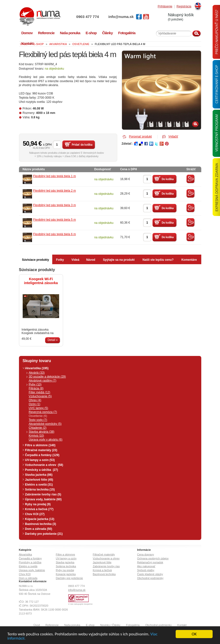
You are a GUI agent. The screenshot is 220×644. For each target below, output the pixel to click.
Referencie (52, 625)
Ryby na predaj (65, 570)
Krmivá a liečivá (102, 570)
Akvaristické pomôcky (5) (45, 424)
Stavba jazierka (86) (39, 475)
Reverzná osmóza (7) (43, 412)
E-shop (90, 625)
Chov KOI (25, 574)
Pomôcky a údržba (30, 562)
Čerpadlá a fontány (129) (42, 455)
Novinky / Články (110, 625)
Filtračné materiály (104, 554)
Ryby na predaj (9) (38, 504)
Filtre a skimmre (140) (40, 445)
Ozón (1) (35, 404)
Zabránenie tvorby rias (106, 566)
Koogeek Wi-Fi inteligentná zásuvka (41, 281)
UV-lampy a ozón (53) (40, 460)
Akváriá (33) (37, 373)
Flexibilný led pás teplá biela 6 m (55, 234)
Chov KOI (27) (35, 514)
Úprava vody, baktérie (32, 570)
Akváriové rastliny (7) (43, 381)
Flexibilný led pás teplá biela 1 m (55, 176)
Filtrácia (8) (36, 388)
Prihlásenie (165, 7)
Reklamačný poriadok (150, 562)
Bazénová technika (104, 574)
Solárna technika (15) (40, 490)
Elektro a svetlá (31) (39, 485)
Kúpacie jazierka (66, 574)
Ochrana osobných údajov (153, 558)
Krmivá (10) (36, 436)
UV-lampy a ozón (66, 558)
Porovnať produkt (141, 137)
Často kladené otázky (150, 574)
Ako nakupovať (146, 566)
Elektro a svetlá (28, 566)
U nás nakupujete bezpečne (80, 604)
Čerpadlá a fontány (30, 558)
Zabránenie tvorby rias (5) (43, 494)
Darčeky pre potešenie (69, 578)
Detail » (53, 340)
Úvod (37, 625)
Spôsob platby (146, 570)
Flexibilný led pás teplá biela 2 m (55, 191)
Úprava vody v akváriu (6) (46, 440)
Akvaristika (25, 554)
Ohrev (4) (35, 400)
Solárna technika (66, 566)
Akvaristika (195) (37, 368)
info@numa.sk (121, 17)
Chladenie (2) (38, 428)
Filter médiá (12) (40, 392)
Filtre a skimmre (66, 554)
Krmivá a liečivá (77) (39, 509)
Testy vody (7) (38, 420)
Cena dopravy (146, 554)
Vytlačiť (173, 137)
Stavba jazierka (65, 562)
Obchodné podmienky (150, 578)
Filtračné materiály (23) (41, 450)
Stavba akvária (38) (42, 432)
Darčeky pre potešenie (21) (44, 534)
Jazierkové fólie (102, 562)
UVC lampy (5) (39, 408)
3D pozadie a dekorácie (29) (47, 377)
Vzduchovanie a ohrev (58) (44, 465)
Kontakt (182, 625)
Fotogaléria (133, 625)
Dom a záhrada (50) (39, 529)
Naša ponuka (72, 625)
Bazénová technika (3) (41, 524)
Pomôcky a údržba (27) (42, 470)
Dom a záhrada (28, 578)
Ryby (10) (35, 384)
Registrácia (184, 7)
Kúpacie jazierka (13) (40, 519)
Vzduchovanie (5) (40, 396)
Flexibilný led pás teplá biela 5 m (55, 220)
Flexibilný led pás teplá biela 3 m (55, 205)
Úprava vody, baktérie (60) (43, 499)
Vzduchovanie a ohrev (106, 558)
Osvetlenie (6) (38, 416)
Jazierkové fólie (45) (39, 480)
